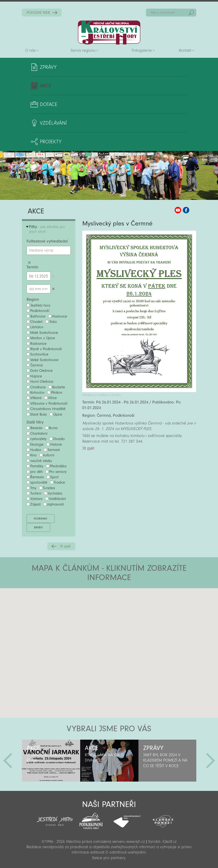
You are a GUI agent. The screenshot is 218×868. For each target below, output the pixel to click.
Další (211, 761)
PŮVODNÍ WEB (38, 13)
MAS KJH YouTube (178, 210)
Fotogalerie (142, 50)
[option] (51, 761)
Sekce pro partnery (109, 858)
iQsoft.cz (169, 842)
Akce (46, 86)
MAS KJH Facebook (186, 210)
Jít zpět (65, 546)
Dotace (49, 104)
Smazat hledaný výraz (29, 263)
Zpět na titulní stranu (109, 32)
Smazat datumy (54, 289)
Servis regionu (83, 50)
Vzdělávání (53, 123)
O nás (30, 50)
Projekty (51, 142)
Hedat (191, 13)
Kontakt (185, 50)
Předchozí (8, 761)
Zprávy (48, 67)
